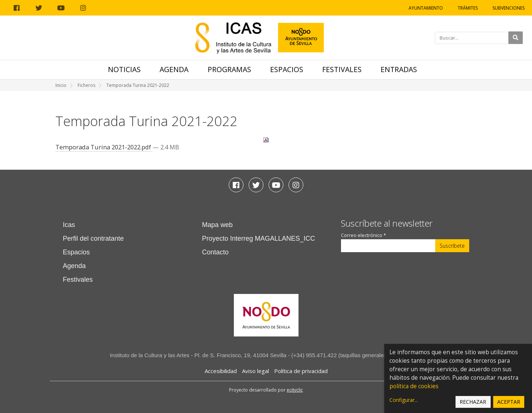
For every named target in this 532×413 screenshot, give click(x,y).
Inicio (61, 85)
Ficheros (86, 85)
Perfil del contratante (93, 238)
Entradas (399, 69)
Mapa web (217, 225)
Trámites (468, 8)
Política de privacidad (301, 371)
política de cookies (414, 386)
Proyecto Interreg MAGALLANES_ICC (259, 238)
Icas (69, 225)
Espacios (287, 69)
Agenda (174, 69)
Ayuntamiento (426, 8)
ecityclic (295, 390)
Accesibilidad (221, 371)
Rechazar (473, 402)
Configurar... (404, 400)
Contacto (215, 252)
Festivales (342, 69)
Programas (229, 69)
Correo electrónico (364, 235)
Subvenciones (509, 8)
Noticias (124, 69)
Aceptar (509, 402)
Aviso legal (255, 371)
